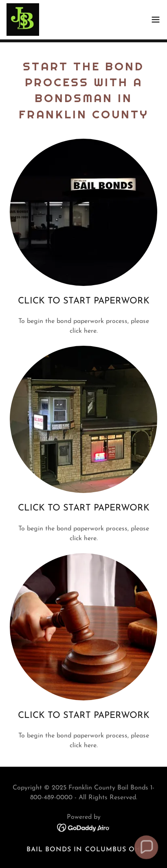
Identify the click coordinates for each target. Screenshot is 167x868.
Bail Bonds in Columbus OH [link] (83, 850)
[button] (156, 20)
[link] (23, 20)
